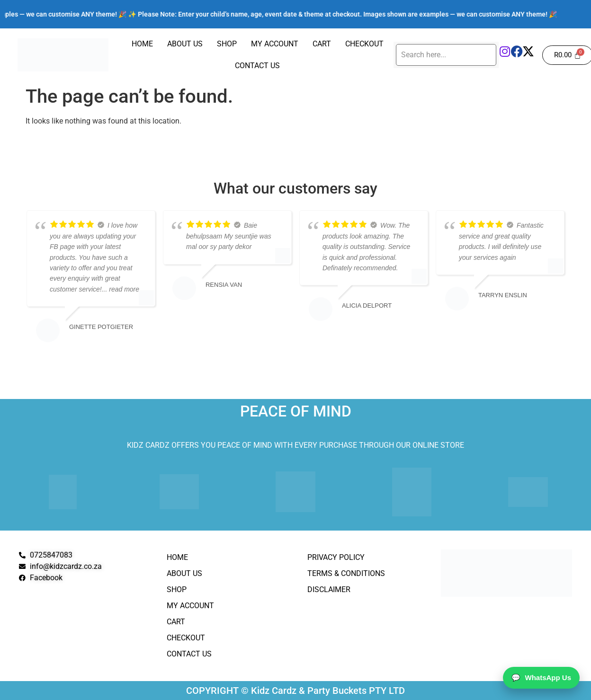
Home (142, 44)
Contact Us (257, 66)
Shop (227, 44)
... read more (121, 289)
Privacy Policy (336, 557)
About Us (185, 44)
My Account (275, 44)
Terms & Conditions (346, 573)
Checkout (364, 44)
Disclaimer (329, 589)
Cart (322, 44)
